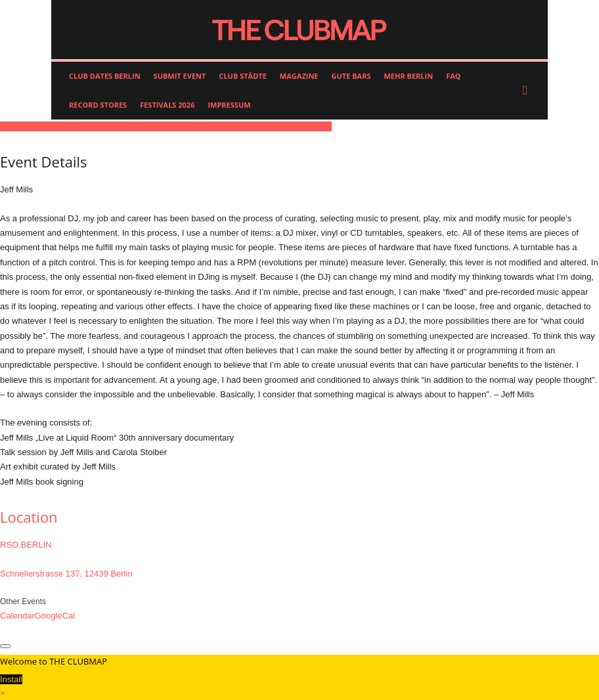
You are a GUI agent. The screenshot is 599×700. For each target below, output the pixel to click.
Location (29, 517)
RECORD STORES (98, 105)
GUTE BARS (351, 76)
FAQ (453, 76)
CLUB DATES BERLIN (105, 76)
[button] (528, 91)
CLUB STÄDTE (242, 76)
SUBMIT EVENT (180, 76)
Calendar (17, 616)
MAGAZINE (299, 76)
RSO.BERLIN (26, 545)
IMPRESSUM (229, 105)
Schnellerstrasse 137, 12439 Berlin (66, 574)
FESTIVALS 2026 (167, 105)
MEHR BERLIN (408, 76)
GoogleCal (55, 616)
